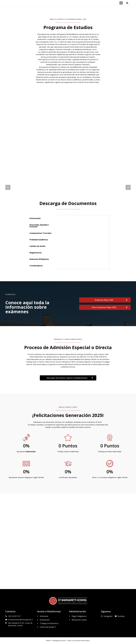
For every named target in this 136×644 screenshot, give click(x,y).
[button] (127, 3)
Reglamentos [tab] (36, 253)
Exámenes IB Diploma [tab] (39, 259)
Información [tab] (35, 218)
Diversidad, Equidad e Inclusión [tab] (39, 226)
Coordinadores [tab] (36, 266)
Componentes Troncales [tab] (40, 233)
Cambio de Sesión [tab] (37, 246)
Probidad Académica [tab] (39, 240)
